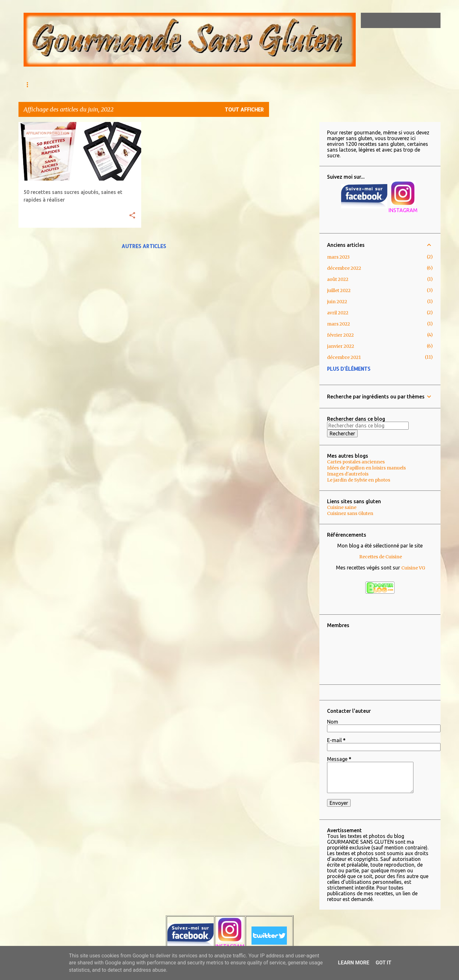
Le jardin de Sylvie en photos (359, 480)
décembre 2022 (344, 268)
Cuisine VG (413, 568)
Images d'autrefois (348, 474)
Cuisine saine (342, 507)
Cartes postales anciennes (356, 462)
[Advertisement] (294, 218)
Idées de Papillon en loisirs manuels (366, 468)
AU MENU (64, 85)
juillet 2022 (339, 290)
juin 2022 (337, 302)
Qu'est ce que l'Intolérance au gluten (130, 85)
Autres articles (144, 246)
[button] (132, 216)
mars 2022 (339, 324)
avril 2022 (338, 313)
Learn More (353, 963)
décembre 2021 (344, 357)
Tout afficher (244, 109)
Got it (383, 963)
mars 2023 (338, 257)
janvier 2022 (341, 346)
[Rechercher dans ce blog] (407, 20)
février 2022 (340, 335)
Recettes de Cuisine (381, 557)
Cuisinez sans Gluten (350, 513)
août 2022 (338, 279)
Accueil (32, 85)
